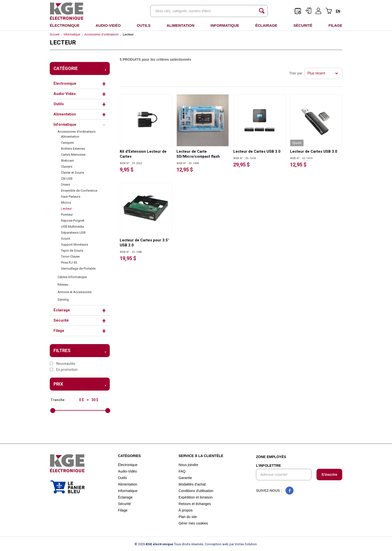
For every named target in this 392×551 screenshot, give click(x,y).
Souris (66, 239)
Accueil (55, 34)
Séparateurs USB (73, 233)
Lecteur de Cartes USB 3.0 (257, 151)
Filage (335, 25)
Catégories (129, 456)
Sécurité (303, 25)
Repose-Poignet (73, 221)
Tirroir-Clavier (70, 257)
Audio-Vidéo (108, 25)
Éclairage (266, 25)
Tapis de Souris (72, 251)
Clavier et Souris (72, 173)
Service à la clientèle (201, 456)
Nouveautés (62, 364)
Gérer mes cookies (193, 523)
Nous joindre (188, 465)
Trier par (296, 73)
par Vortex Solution (243, 544)
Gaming (63, 299)
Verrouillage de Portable (78, 269)
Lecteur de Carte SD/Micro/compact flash (198, 154)
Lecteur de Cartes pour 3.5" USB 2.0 (144, 243)
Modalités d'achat (192, 484)
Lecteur (66, 209)
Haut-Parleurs (71, 197)
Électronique (65, 25)
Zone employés (271, 457)
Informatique (225, 25)
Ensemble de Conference (79, 191)
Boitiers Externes (73, 149)
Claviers (67, 167)
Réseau (63, 284)
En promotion (64, 370)
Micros (66, 203)
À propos (185, 510)
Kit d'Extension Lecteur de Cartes (143, 154)
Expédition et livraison (195, 497)
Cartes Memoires (73, 155)
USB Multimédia (72, 227)
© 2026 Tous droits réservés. (169, 544)
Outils (144, 25)
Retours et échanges (195, 504)
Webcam (67, 161)
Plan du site (188, 517)
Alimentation (180, 25)
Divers (65, 185)
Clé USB (67, 179)
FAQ (182, 471)
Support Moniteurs (74, 245)
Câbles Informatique (72, 277)
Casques (67, 143)
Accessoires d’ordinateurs (101, 34)
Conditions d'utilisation (196, 491)
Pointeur (67, 215)
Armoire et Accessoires (74, 292)
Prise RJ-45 (69, 263)
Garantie (185, 478)
